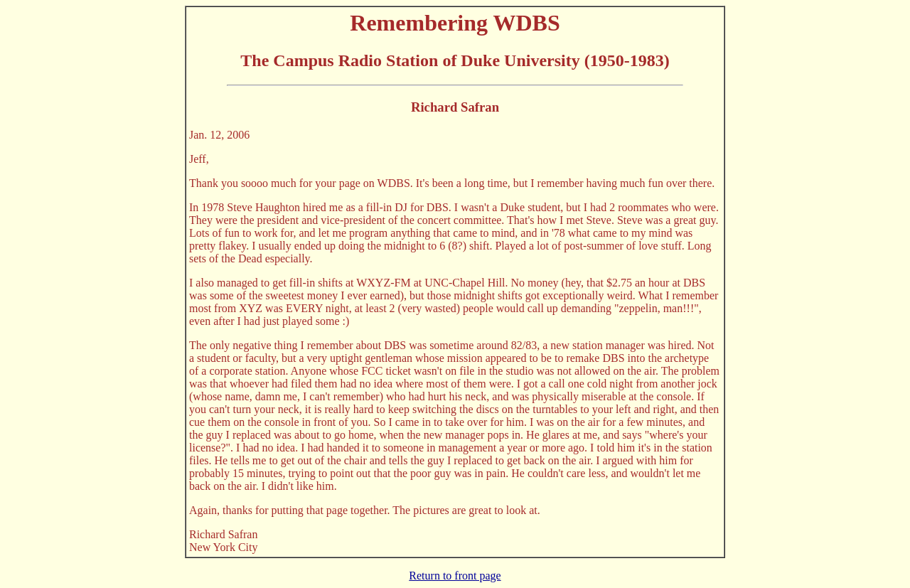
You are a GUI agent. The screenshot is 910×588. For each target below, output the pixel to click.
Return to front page (455, 576)
